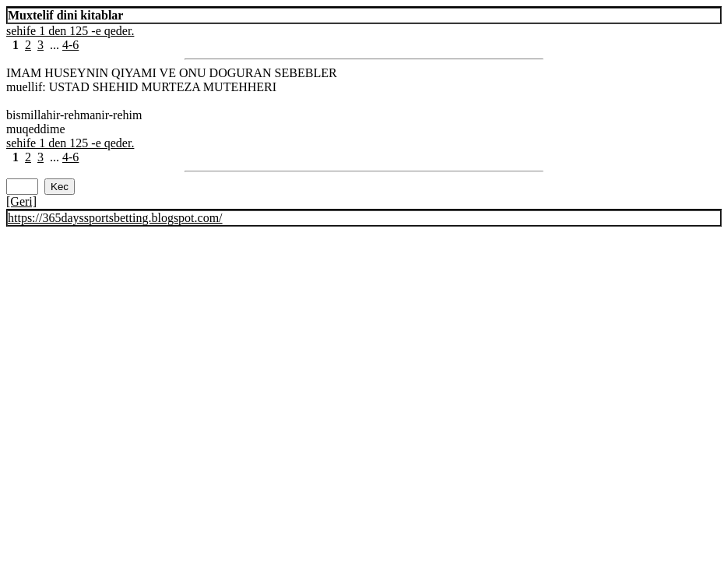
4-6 (70, 45)
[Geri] (21, 201)
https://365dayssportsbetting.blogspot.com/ (115, 218)
